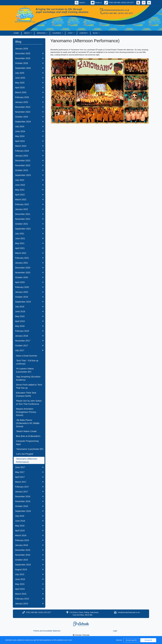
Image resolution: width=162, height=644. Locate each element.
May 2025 (29, 83)
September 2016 (29, 511)
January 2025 (29, 102)
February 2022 (29, 204)
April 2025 (29, 88)
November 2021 (29, 219)
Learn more (68, 640)
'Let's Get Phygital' (25, 454)
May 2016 (29, 526)
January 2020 (29, 292)
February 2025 (29, 97)
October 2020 (29, 277)
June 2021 (29, 238)
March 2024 (29, 146)
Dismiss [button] (119, 640)
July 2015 (29, 574)
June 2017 (29, 467)
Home (16, 33)
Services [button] (41, 33)
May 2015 (29, 584)
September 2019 (29, 302)
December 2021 (29, 214)
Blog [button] (96, 33)
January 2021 (29, 263)
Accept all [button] (148, 640)
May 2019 (29, 316)
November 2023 (29, 165)
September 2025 (29, 68)
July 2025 (29, 73)
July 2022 (29, 180)
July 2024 (29, 126)
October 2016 (29, 506)
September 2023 (29, 175)
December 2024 (29, 107)
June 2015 (29, 579)
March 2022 (29, 199)
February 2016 (29, 540)
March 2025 (29, 92)
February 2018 (29, 331)
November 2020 (29, 273)
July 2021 (29, 234)
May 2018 (29, 326)
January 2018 (29, 336)
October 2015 (29, 560)
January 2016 (29, 545)
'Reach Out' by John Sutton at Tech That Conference (29, 402)
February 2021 (29, 258)
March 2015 (29, 594)
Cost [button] (70, 33)
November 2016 (29, 501)
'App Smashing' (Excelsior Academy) (28, 378)
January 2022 (29, 209)
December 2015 (29, 550)
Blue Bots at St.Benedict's (28, 436)
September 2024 (29, 122)
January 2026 (22, 49)
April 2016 (29, 531)
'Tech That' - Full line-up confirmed (27, 362)
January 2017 (29, 492)
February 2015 (29, 599)
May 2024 (29, 136)
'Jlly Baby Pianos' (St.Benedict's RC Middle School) (28, 423)
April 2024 (29, 141)
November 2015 (29, 555)
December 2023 (29, 161)
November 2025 (29, 58)
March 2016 (29, 535)
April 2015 (29, 589)
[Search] (84, 3)
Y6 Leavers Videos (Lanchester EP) (25, 370)
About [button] (27, 33)
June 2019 (29, 311)
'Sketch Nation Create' (26, 431)
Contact (84, 33)
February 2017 (29, 487)
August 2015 (29, 569)
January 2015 (29, 604)
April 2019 (29, 321)
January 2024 (29, 156)
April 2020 (29, 282)
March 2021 (29, 253)
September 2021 (29, 229)
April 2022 (29, 195)
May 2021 (29, 243)
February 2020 (29, 287)
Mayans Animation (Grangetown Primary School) (26, 412)
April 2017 (29, 477)
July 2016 (29, 516)
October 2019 (29, 297)
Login (115, 631)
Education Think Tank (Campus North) (26, 394)
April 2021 (29, 248)
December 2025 (29, 53)
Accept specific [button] (131, 640)
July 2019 (29, 307)
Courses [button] (57, 33)
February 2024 (29, 151)
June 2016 (29, 521)
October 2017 (29, 346)
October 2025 (29, 63)
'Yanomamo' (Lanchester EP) (30, 449)
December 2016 (29, 496)
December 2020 (29, 268)
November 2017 (29, 341)
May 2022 (29, 190)
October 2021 (29, 224)
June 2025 (29, 78)
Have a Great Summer (27, 356)
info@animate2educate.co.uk (129, 612)
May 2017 (29, 472)
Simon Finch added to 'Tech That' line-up (29, 386)
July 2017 (29, 350)
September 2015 (29, 565)
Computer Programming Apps (27, 443)
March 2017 (29, 482)
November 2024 (29, 112)
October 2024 (29, 117)
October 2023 (29, 170)
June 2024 (29, 131)
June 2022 (29, 185)
